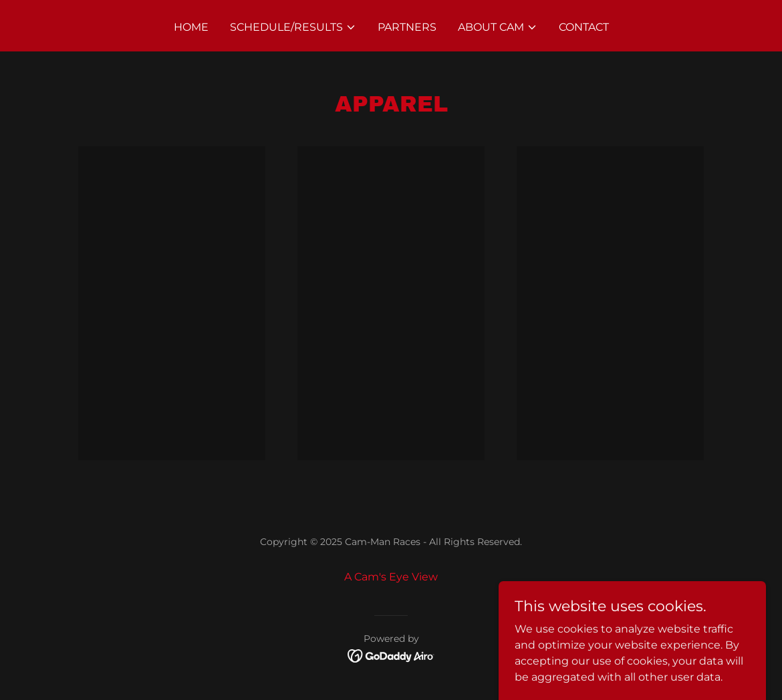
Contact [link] (584, 27)
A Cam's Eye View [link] (391, 577)
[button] (293, 27)
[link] (391, 655)
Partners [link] (407, 27)
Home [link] (191, 27)
